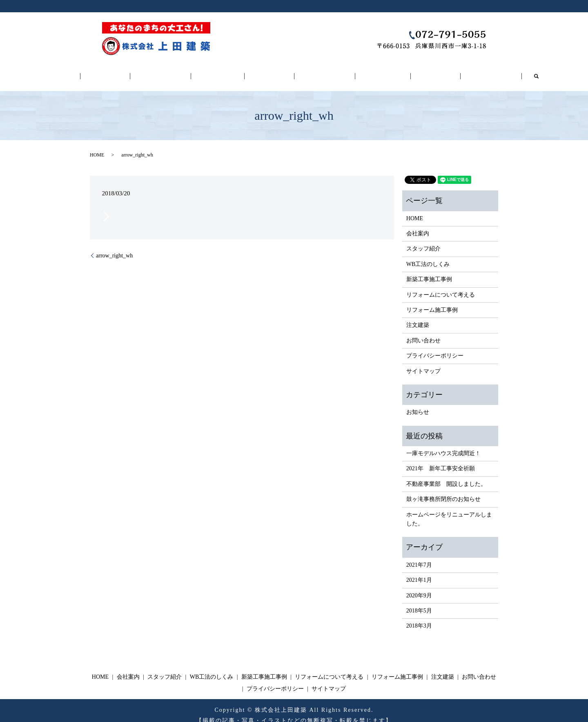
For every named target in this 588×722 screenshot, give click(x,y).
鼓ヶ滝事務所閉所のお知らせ (443, 490)
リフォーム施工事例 (366, 72)
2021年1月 (419, 571)
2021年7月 (419, 555)
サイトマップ (423, 362)
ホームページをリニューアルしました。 (449, 510)
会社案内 (131, 72)
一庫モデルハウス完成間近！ (443, 444)
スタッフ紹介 (178, 72)
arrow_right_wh (114, 246)
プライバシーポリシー (435, 347)
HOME (94, 72)
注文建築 (410, 72)
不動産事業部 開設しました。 (446, 475)
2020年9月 (419, 586)
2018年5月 (419, 602)
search (498, 72)
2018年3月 (419, 617)
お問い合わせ (457, 72)
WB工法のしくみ (227, 72)
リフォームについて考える (316, 72)
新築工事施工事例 (270, 72)
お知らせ (418, 403)
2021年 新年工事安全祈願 (441, 459)
